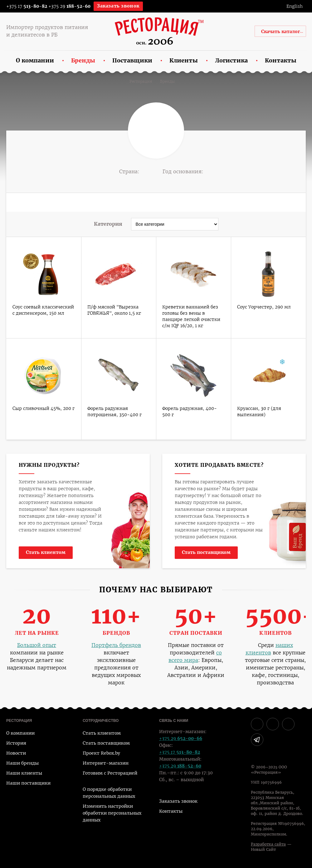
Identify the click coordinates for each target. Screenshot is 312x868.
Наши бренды (22, 763)
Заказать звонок (118, 6)
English (295, 6)
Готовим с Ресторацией (110, 773)
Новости (16, 753)
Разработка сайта (268, 844)
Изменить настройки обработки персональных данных (112, 813)
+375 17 (23, 6)
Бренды (167, 81)
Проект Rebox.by (101, 753)
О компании (20, 733)
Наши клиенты (24, 773)
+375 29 (69, 6)
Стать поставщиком (206, 552)
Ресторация (141, 81)
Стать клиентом (46, 552)
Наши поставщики (28, 783)
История (16, 743)
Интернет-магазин (106, 763)
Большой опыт (37, 645)
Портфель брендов (116, 645)
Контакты (171, 811)
